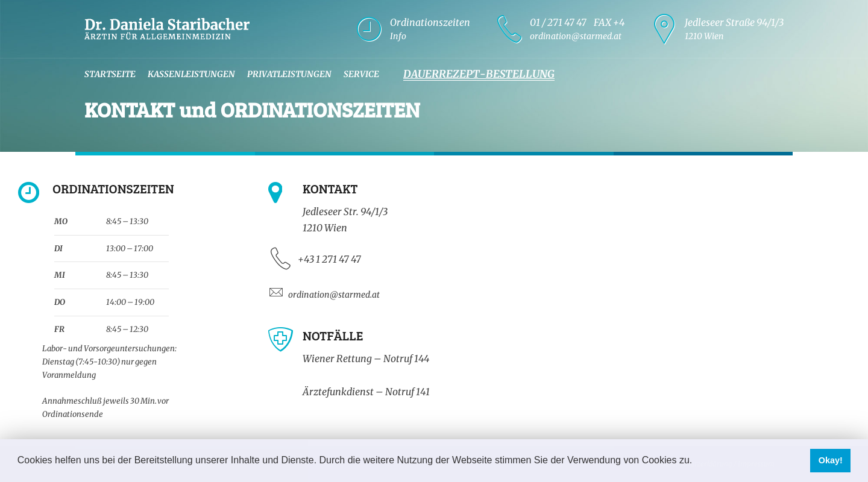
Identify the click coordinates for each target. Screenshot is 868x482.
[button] (697, 462)
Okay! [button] (831, 460)
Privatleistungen (289, 74)
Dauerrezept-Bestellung (479, 74)
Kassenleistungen (191, 74)
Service (361, 74)
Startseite (110, 74)
